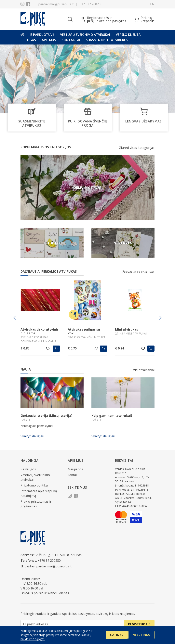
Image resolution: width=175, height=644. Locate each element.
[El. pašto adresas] (72, 624)
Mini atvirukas (127, 329)
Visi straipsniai (144, 370)
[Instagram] (22, 5)
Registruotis (139, 624)
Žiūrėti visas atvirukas (138, 272)
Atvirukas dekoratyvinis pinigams (40, 331)
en (152, 4)
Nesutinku (141, 635)
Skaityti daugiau (32, 436)
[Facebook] (28, 5)
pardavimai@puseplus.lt (56, 4)
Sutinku (117, 635)
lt (146, 4)
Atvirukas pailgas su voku (84, 331)
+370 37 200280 (91, 4)
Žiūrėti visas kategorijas (137, 148)
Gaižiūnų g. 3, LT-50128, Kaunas (58, 555)
